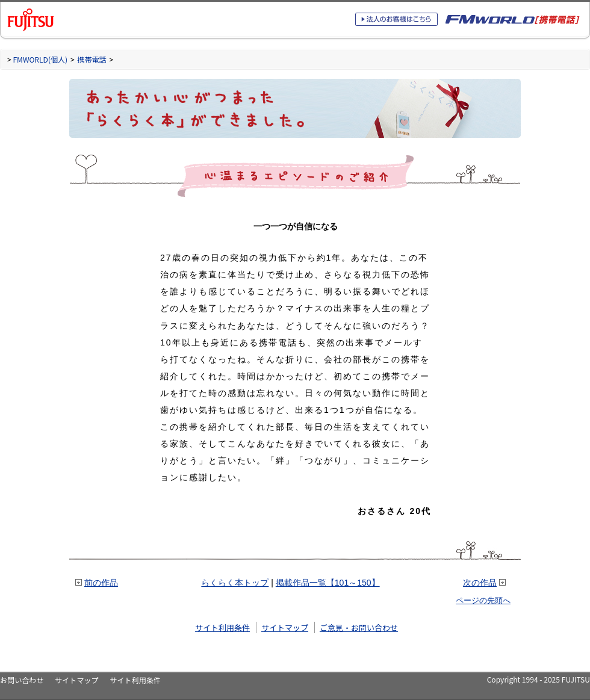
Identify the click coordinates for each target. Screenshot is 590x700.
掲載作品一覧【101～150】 (328, 583)
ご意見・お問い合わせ (359, 627)
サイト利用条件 (222, 627)
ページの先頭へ (483, 600)
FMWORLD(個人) (40, 59)
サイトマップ (285, 627)
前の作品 (101, 583)
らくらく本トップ (235, 583)
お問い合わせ (22, 680)
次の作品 (480, 583)
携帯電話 (92, 59)
